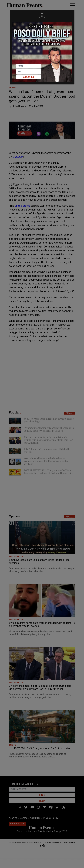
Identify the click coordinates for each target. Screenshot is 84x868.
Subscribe (28, 77)
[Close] (42, 16)
